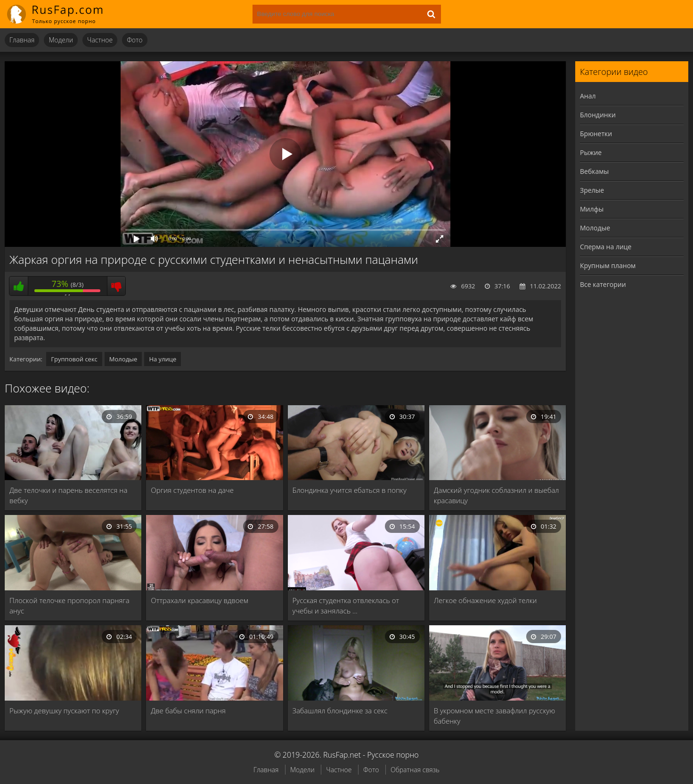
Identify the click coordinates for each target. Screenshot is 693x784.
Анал (588, 96)
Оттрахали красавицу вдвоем (200, 600)
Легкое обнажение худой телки (485, 600)
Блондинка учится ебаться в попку (350, 490)
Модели (61, 40)
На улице (163, 359)
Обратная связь (415, 770)
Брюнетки (596, 134)
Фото (135, 40)
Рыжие (591, 152)
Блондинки (598, 115)
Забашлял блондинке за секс (340, 710)
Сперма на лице (606, 247)
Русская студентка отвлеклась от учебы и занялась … (346, 605)
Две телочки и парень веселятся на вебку (68, 495)
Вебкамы (594, 171)
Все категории (603, 284)
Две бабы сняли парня (188, 710)
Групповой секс (74, 359)
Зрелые (592, 190)
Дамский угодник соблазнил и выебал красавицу (497, 495)
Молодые (123, 359)
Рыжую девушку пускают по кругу (64, 710)
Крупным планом (608, 265)
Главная (22, 40)
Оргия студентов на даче (192, 490)
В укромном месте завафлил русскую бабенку (494, 716)
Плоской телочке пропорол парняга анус (69, 605)
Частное (100, 40)
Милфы (592, 209)
